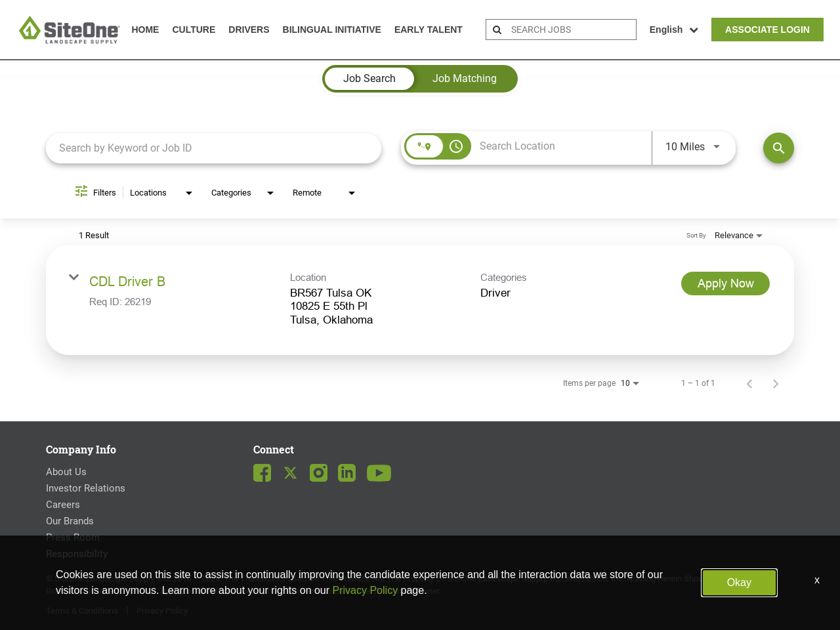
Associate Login (767, 30)
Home (145, 30)
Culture (194, 30)
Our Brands (70, 521)
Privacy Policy (162, 611)
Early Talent (429, 30)
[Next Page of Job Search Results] (776, 383)
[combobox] (214, 148)
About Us (66, 472)
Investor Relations (86, 488)
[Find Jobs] (779, 148)
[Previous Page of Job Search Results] (749, 383)
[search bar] (572, 30)
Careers (63, 505)
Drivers (249, 30)
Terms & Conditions (82, 611)
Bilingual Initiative (332, 30)
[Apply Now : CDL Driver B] (725, 283)
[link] (420, 300)
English (674, 30)
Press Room (73, 537)
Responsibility (77, 554)
